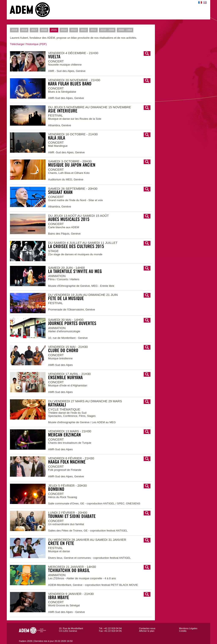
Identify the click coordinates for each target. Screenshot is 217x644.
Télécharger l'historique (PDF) (28, 44)
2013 (73, 30)
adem (34, 10)
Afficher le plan (147, 631)
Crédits (183, 631)
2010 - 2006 (106, 30)
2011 (93, 30)
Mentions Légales (188, 628)
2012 (83, 30)
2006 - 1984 (124, 30)
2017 (33, 30)
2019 (14, 30)
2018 (24, 30)
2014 (63, 30)
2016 (43, 30)
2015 (53, 30)
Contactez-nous (147, 628)
